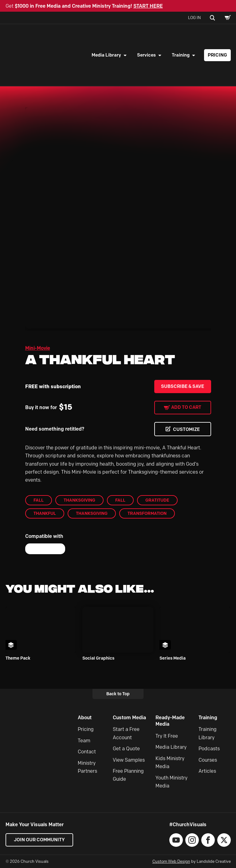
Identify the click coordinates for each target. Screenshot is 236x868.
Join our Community (39, 840)
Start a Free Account (126, 733)
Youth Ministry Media (171, 782)
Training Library (208, 733)
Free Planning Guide (128, 775)
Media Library (106, 55)
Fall (39, 500)
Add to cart (186, 407)
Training (181, 55)
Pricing (217, 55)
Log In (194, 18)
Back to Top (118, 694)
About (85, 718)
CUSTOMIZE (186, 429)
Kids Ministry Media (170, 762)
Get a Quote (126, 749)
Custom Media (129, 718)
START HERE (148, 6)
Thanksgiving (79, 500)
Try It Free (167, 736)
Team (84, 741)
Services (146, 55)
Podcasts (209, 749)
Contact (87, 752)
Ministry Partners (87, 767)
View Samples (129, 760)
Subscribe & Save (183, 386)
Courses (208, 760)
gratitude (157, 500)
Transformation (147, 513)
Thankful (45, 513)
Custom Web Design (171, 861)
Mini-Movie (38, 348)
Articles (207, 771)
